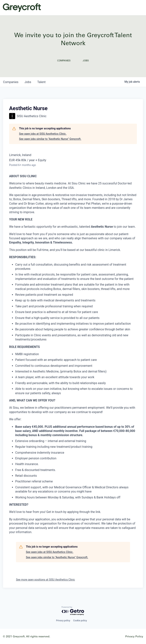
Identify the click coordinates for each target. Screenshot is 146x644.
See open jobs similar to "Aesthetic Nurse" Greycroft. (50, 139)
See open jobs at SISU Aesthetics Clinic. (43, 134)
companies (11, 82)
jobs (28, 82)
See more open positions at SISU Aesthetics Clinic (45, 580)
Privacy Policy (134, 636)
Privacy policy (63, 621)
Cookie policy (80, 621)
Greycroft (22, 8)
